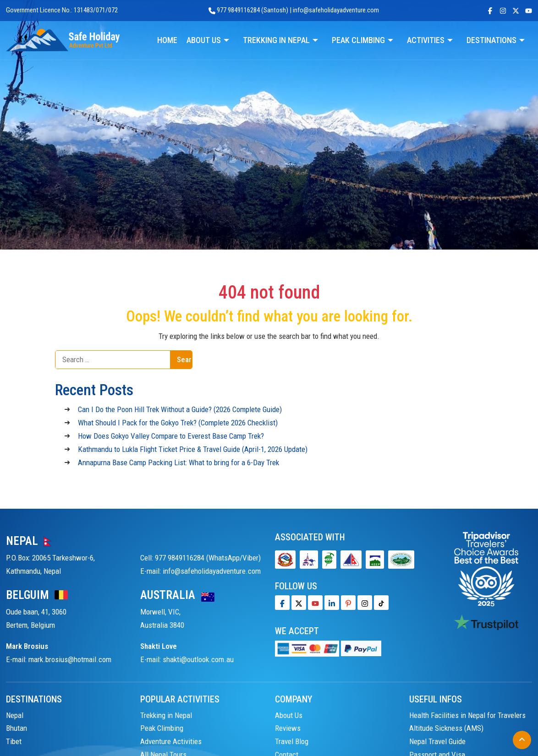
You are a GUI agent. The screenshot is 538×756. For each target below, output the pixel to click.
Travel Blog (292, 741)
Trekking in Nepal (166, 715)
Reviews (288, 728)
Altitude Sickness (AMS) (446, 728)
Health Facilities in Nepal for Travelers (467, 715)
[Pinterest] (348, 603)
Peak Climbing (162, 728)
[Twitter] (299, 603)
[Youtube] (315, 603)
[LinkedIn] (332, 603)
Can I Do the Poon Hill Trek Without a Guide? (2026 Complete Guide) (180, 409)
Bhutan (16, 728)
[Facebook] (282, 603)
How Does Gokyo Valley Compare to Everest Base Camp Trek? (171, 436)
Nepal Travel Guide (437, 741)
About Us (289, 715)
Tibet (14, 741)
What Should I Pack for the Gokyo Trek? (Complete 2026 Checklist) (178, 423)
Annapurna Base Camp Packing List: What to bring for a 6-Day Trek (178, 462)
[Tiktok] (365, 603)
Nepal (15, 715)
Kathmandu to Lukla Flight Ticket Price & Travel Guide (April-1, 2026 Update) (193, 449)
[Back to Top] (522, 740)
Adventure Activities (171, 741)
